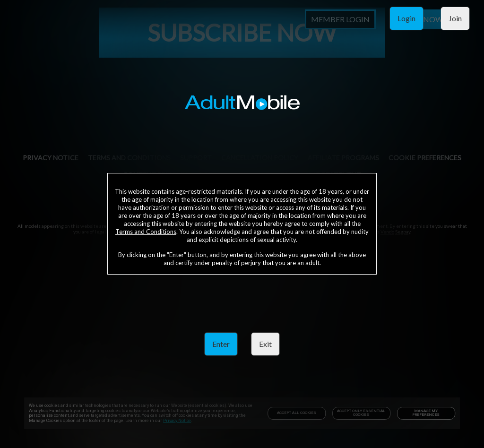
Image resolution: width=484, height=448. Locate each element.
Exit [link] (265, 344)
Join (455, 18)
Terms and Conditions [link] (146, 232)
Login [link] (406, 18)
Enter (221, 344)
